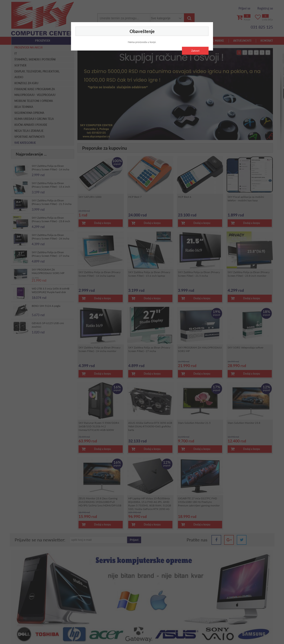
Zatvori (195, 51)
